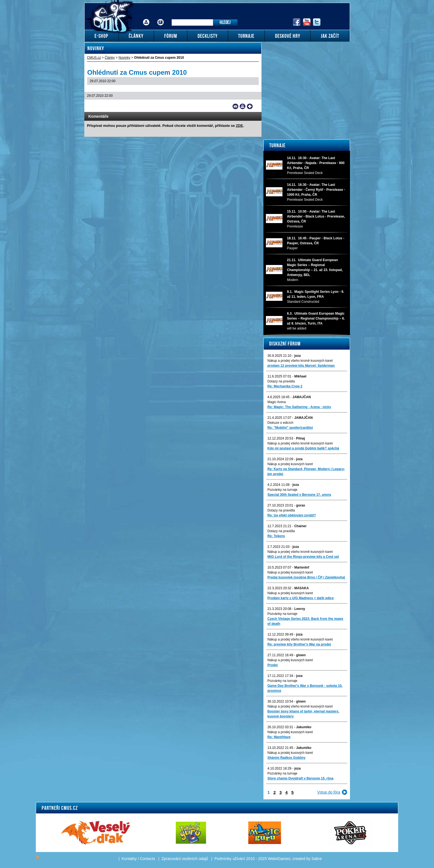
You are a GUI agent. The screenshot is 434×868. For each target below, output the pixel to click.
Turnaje (277, 145)
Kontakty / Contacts (138, 859)
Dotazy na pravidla (281, 381)
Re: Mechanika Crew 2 (285, 386)
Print (243, 106)
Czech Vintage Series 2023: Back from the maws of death (305, 621)
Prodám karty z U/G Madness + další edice (301, 598)
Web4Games (279, 859)
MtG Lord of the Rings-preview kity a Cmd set (303, 557)
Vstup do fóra (329, 792)
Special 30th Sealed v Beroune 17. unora (299, 495)
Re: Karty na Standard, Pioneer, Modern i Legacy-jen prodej (306, 471)
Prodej (273, 665)
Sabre (316, 859)
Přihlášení (146, 18)
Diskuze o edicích (281, 423)
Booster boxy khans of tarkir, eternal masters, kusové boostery (304, 714)
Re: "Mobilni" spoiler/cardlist (290, 428)
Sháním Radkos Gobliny (287, 758)
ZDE (239, 126)
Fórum (160, 18)
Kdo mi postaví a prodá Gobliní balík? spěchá (303, 448)
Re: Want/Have (279, 737)
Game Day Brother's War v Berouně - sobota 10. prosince (305, 688)
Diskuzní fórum (285, 344)
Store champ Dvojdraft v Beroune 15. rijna (300, 778)
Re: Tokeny (276, 536)
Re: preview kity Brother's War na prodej (299, 644)
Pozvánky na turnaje (283, 490)
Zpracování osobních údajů (185, 859)
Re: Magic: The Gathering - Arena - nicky (299, 407)
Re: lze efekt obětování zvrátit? (292, 515)
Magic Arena (277, 402)
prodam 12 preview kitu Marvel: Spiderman (301, 366)
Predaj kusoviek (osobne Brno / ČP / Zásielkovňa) (306, 577)
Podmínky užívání (230, 859)
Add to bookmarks (250, 106)
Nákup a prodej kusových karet (290, 464)
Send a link (235, 106)
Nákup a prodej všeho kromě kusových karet (300, 361)
